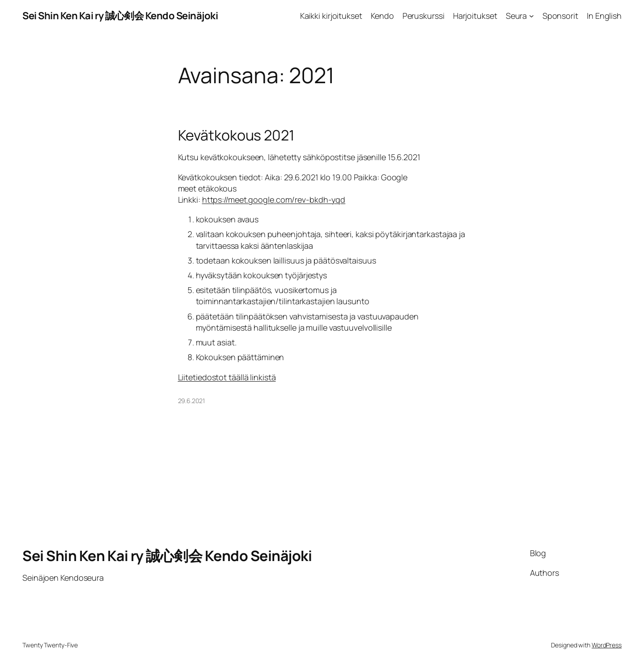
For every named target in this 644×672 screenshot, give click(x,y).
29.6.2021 (191, 401)
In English (604, 16)
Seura (517, 16)
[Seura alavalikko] (532, 16)
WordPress (607, 645)
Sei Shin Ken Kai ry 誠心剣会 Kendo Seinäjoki (120, 16)
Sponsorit (560, 16)
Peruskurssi (424, 16)
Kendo (382, 16)
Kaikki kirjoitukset (331, 16)
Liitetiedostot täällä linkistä (227, 377)
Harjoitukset (475, 16)
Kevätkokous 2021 (236, 135)
